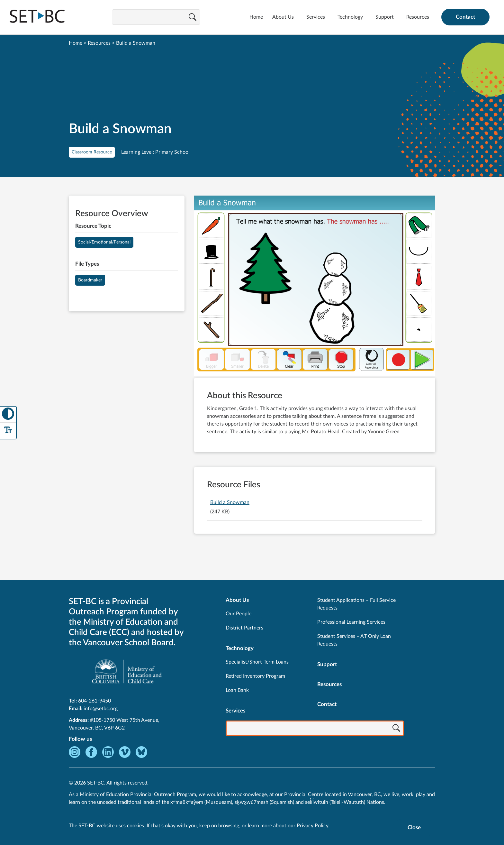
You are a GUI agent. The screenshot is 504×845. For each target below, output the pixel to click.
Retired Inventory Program (255, 676)
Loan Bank (237, 690)
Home (256, 17)
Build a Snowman (230, 502)
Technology (350, 17)
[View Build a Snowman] (315, 287)
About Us (283, 17)
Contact (465, 17)
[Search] (193, 18)
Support (385, 17)
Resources (418, 17)
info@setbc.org (101, 709)
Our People (239, 614)
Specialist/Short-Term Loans (257, 662)
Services (316, 17)
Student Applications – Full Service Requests (356, 604)
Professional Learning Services (351, 622)
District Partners (244, 628)
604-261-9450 (94, 701)
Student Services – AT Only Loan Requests (354, 640)
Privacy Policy (312, 826)
